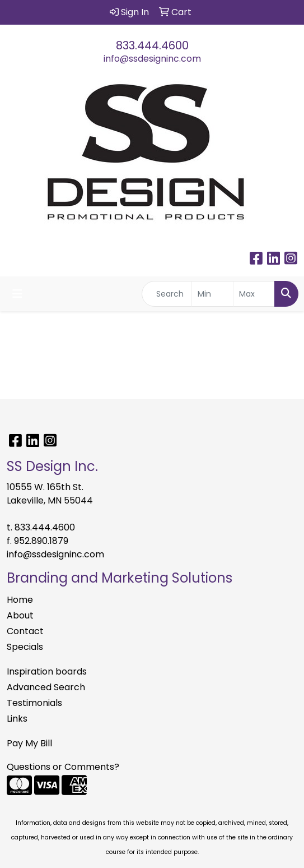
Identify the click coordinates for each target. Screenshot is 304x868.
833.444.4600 (152, 45)
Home (20, 600)
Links (17, 719)
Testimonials (34, 703)
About (20, 615)
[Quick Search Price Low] (212, 294)
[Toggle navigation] (17, 294)
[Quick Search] (167, 294)
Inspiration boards (47, 671)
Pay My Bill (29, 743)
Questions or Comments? (63, 767)
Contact (25, 631)
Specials (25, 647)
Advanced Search (46, 687)
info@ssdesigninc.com (152, 59)
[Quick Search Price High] (254, 294)
